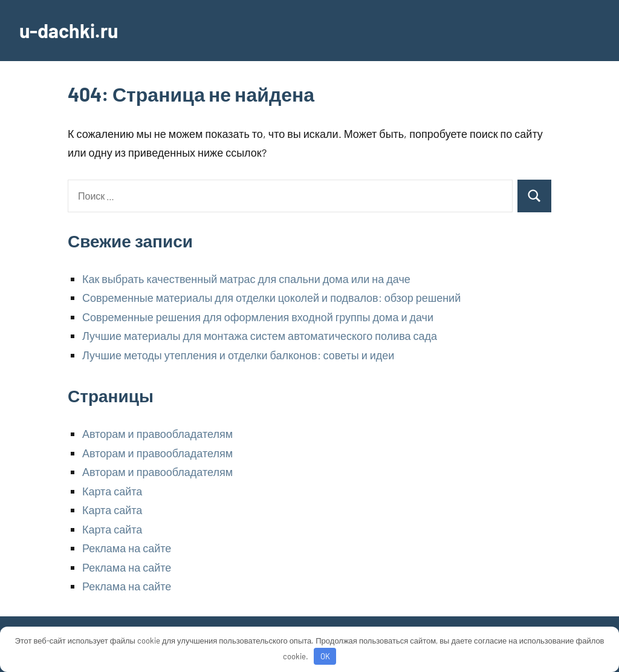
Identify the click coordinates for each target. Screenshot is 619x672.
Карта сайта (112, 491)
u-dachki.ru (69, 30)
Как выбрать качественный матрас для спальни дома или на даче (246, 279)
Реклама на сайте (127, 548)
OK (325, 656)
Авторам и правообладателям (157, 434)
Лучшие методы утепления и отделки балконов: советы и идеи (238, 355)
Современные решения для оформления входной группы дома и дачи (258, 317)
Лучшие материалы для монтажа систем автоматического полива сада (260, 336)
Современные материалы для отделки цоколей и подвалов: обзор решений (271, 298)
